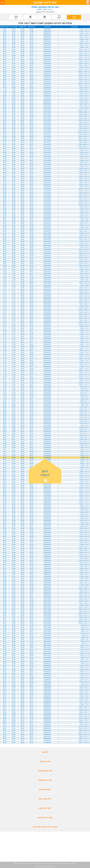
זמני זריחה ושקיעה (45, 818)
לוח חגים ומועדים (45, 771)
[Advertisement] (45, 847)
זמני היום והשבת (45, 780)
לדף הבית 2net (45, 799)
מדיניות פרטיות (56, 863)
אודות (74, 863)
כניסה (2, 2)
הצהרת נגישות (35, 863)
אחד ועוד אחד (19, 863)
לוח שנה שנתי (45, 761)
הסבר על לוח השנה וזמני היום (45, 827)
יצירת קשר (45, 863)
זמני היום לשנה (45, 808)
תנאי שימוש (66, 863)
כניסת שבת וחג (45, 789)
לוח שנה (45, 752)
